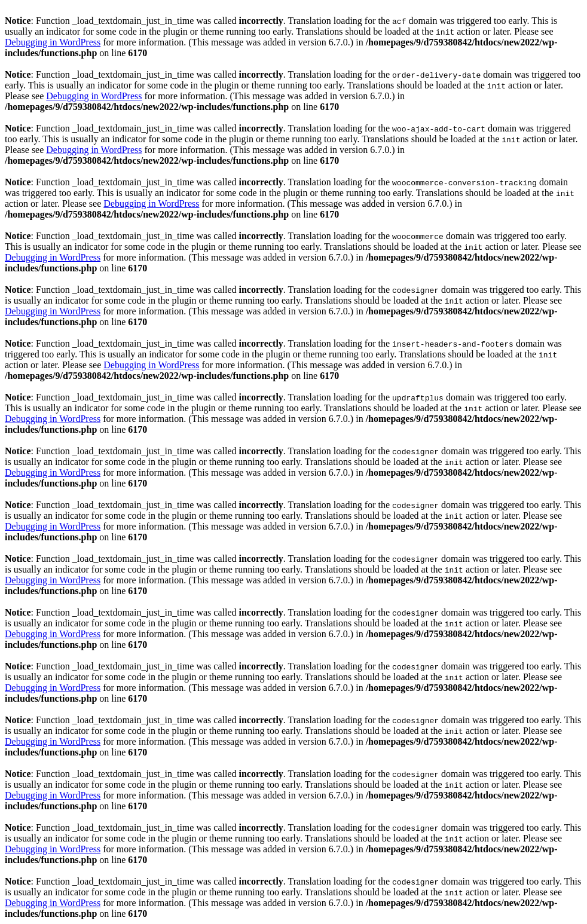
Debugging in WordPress (53, 42)
